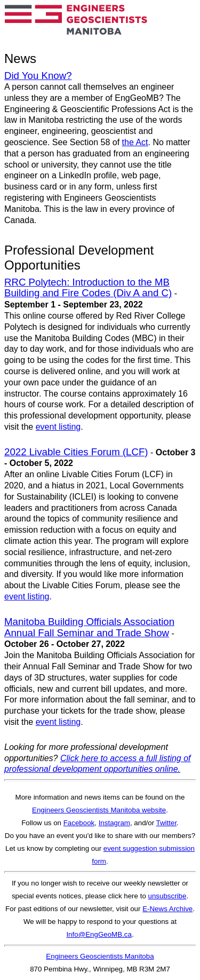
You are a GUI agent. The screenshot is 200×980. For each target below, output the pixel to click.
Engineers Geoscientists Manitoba (100, 956)
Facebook (79, 823)
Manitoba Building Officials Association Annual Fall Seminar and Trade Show (89, 627)
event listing (58, 427)
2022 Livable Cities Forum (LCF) (76, 452)
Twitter (167, 823)
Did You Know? (38, 76)
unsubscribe (167, 896)
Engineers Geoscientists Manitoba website (99, 810)
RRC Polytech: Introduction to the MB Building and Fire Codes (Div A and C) (88, 288)
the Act (135, 142)
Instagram (114, 823)
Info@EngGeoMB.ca (99, 934)
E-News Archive (167, 909)
